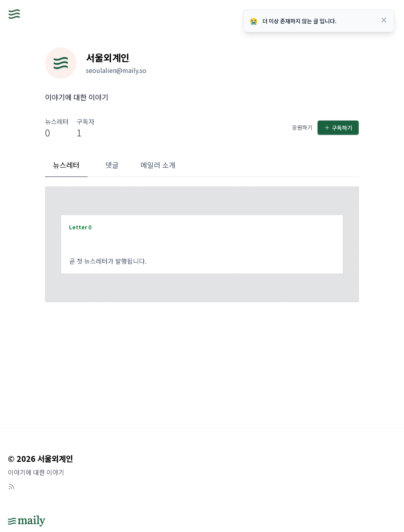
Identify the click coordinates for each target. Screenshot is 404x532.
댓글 (112, 165)
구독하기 (338, 128)
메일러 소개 (158, 165)
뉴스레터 (66, 165)
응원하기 (302, 127)
